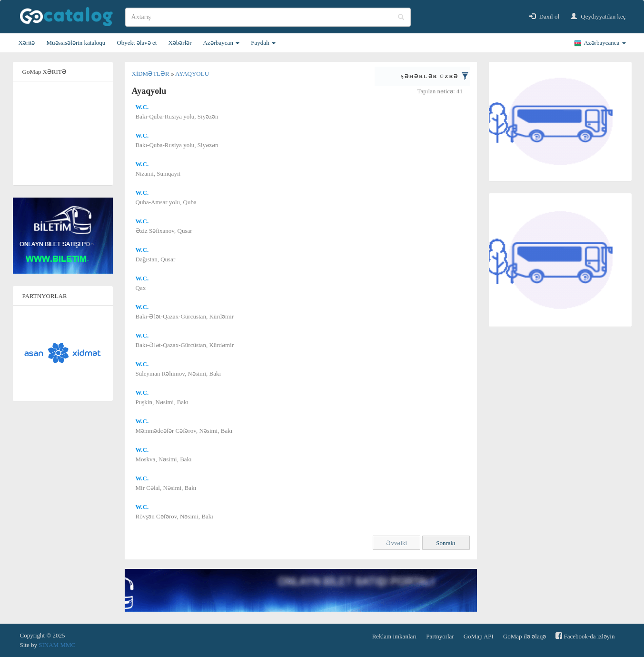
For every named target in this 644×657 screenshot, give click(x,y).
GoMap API (479, 636)
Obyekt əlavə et (137, 43)
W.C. (142, 107)
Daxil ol (545, 16)
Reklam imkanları (395, 636)
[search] (268, 17)
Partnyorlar (440, 636)
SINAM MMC (57, 645)
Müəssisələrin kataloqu (76, 43)
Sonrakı (446, 543)
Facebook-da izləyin (585, 636)
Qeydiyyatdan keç (598, 16)
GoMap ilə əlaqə (525, 636)
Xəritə (27, 43)
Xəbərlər (180, 43)
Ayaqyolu (192, 74)
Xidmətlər (151, 74)
